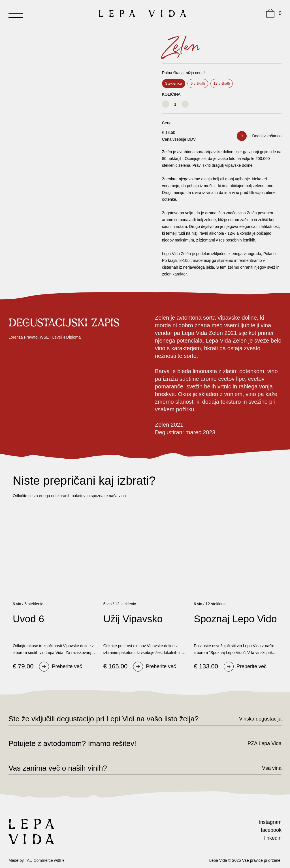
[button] (259, 136)
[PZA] (260, 743)
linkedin (273, 838)
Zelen (181, 47)
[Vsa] (267, 768)
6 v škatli (198, 83)
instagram (270, 822)
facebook (271, 830)
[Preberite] (60, 667)
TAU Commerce (39, 860)
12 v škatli (222, 83)
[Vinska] (255, 719)
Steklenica (174, 83)
